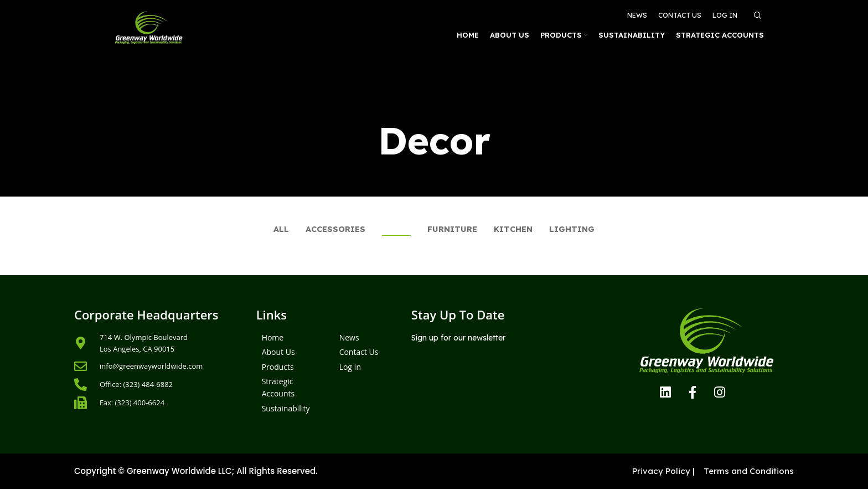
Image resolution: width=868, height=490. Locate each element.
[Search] (756, 12)
